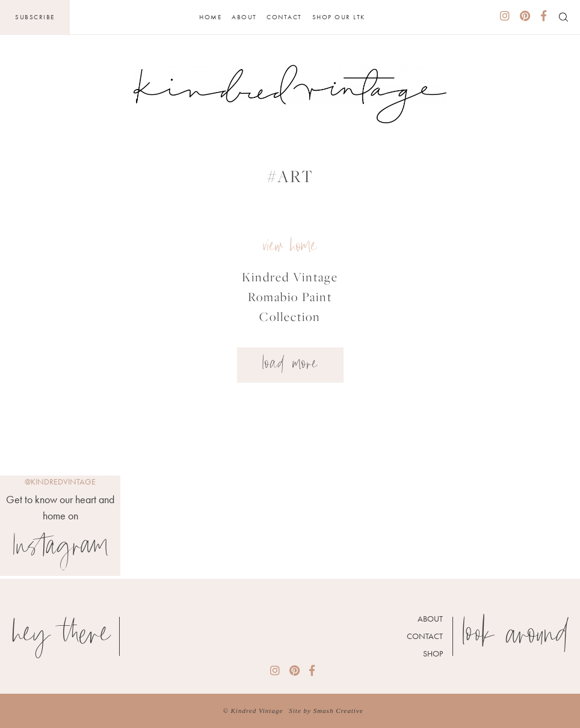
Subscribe (35, 17)
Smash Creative (338, 711)
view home (290, 247)
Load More (290, 365)
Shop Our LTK (339, 17)
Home (210, 17)
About (244, 17)
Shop (433, 653)
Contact (284, 17)
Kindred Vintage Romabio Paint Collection (290, 297)
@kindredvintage (60, 482)
